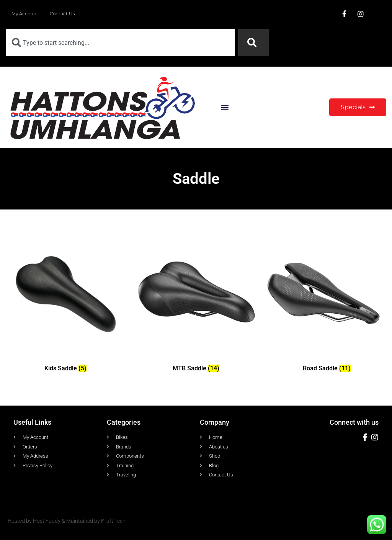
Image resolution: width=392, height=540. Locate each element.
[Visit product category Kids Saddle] (65, 304)
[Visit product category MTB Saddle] (196, 304)
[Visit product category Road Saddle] (327, 304)
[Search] (253, 43)
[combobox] (120, 43)
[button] (225, 107)
